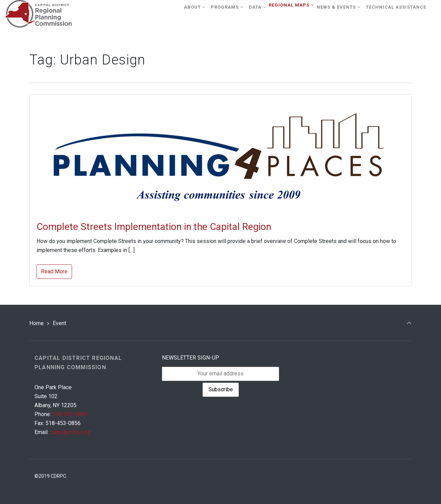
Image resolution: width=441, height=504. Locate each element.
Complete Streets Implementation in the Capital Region (154, 227)
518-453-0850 (70, 414)
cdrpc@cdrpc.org (70, 432)
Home (37, 323)
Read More (54, 271)
